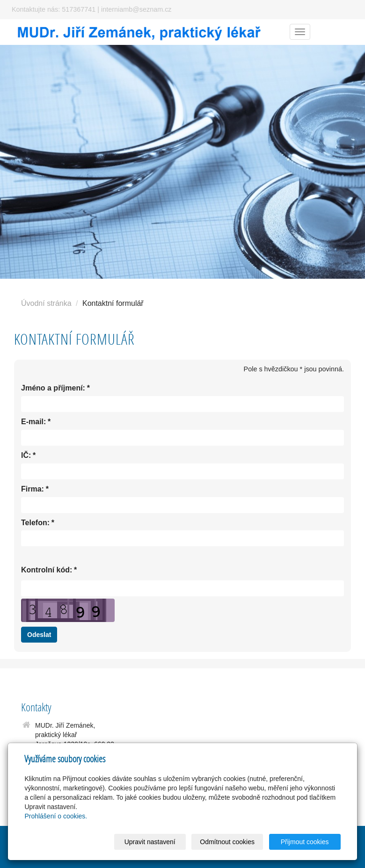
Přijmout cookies (305, 842)
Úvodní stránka (46, 303)
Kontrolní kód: (47, 570)
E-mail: (33, 422)
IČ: (26, 456)
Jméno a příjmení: (53, 388)
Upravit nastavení (150, 842)
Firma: (33, 489)
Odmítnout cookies (227, 842)
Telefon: (35, 523)
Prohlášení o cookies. (56, 816)
